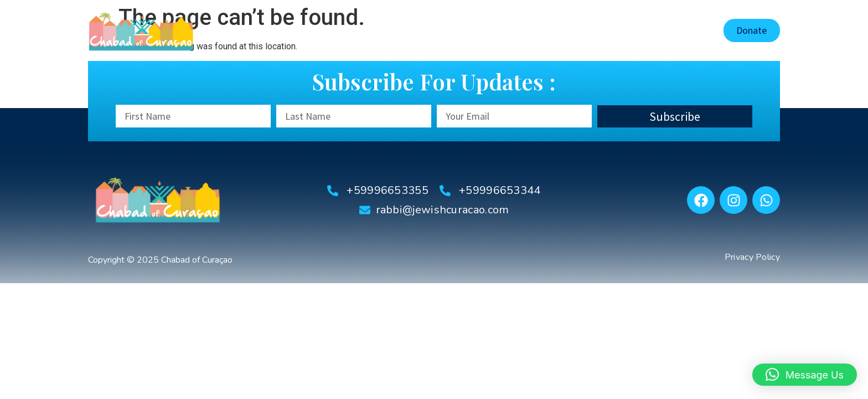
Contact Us (683, 30)
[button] (805, 375)
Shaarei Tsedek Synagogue (489, 30)
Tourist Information (602, 30)
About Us (397, 30)
